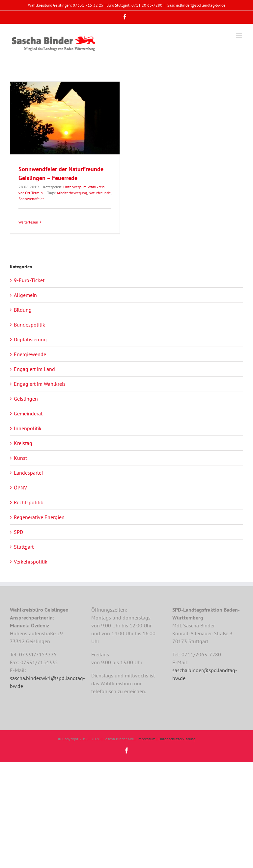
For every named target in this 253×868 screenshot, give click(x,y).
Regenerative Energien (39, 517)
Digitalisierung (30, 339)
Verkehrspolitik (31, 562)
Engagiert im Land (34, 369)
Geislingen (26, 399)
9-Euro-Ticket (29, 280)
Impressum (146, 739)
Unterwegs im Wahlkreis (84, 187)
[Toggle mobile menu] (240, 36)
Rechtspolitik (28, 502)
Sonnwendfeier (31, 199)
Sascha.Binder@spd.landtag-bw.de (196, 5)
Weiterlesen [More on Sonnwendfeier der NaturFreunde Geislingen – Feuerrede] (28, 222)
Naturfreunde (100, 193)
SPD (18, 532)
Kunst (20, 458)
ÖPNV (20, 487)
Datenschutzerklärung (177, 739)
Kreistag (23, 443)
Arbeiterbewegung (72, 193)
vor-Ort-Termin (31, 193)
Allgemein (25, 295)
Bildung (23, 310)
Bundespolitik (29, 325)
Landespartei (28, 473)
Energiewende (30, 354)
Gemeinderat (28, 413)
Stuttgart (24, 547)
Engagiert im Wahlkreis (40, 384)
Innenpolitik (28, 428)
